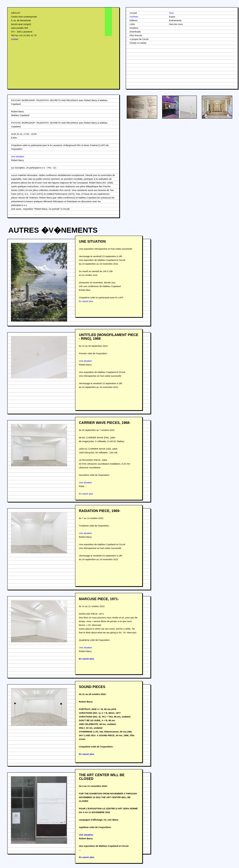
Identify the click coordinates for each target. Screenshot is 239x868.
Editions (133, 20)
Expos (172, 17)
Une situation (18, 157)
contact (15, 39)
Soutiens (134, 28)
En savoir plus (86, 301)
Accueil (133, 13)
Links (132, 24)
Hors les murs (176, 24)
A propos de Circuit (139, 39)
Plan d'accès (136, 35)
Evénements (175, 20)
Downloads (135, 32)
